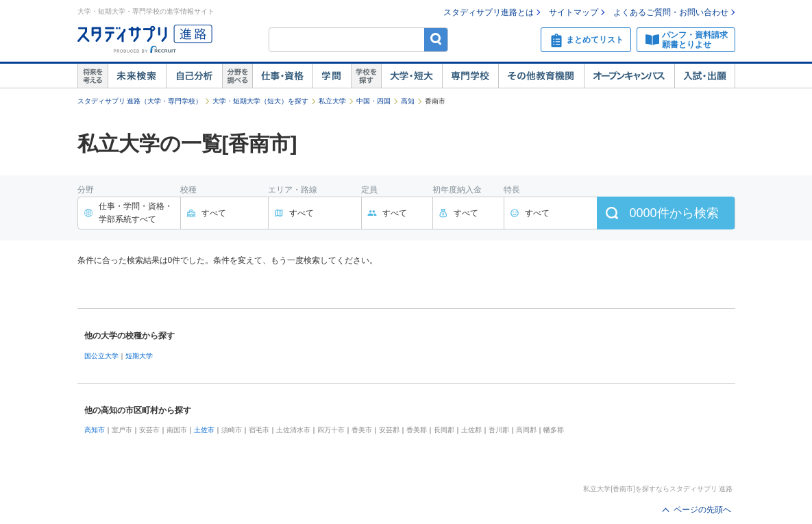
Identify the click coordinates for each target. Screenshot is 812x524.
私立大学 (332, 101)
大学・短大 (411, 76)
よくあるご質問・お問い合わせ (671, 12)
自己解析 (194, 76)
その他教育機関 (541, 76)
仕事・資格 (282, 76)
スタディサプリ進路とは (489, 12)
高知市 (95, 430)
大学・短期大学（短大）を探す (260, 101)
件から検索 (674, 213)
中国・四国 (373, 101)
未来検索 (137, 76)
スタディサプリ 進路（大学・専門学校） (140, 101)
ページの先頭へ (702, 510)
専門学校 (470, 76)
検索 (436, 39)
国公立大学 (101, 356)
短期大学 (139, 356)
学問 (332, 76)
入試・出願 (705, 76)
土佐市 (204, 430)
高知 (408, 101)
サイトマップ (574, 12)
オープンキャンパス (629, 76)
